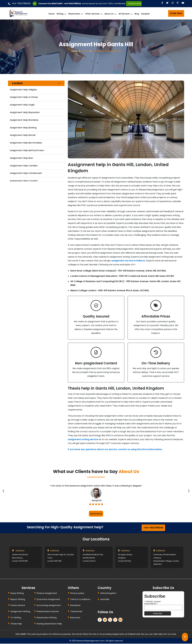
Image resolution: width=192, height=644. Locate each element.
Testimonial (76, 612)
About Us (109, 14)
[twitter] (105, 620)
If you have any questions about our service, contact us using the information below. (115, 450)
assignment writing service (83, 440)
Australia (105, 600)
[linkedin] (111, 620)
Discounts (75, 618)
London (85, 51)
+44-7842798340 (19, 3)
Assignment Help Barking (23, 128)
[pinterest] (116, 620)
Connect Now (134, 4)
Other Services (92, 14)
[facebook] (100, 620)
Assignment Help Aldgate (23, 90)
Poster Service (18, 606)
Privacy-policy (77, 594)
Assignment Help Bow (21, 158)
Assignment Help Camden (24, 166)
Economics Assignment (48, 600)
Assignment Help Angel (22, 105)
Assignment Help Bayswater (25, 112)
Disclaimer (75, 606)
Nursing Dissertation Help (49, 624)
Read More (96, 514)
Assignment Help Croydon (24, 181)
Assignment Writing (20, 612)
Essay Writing (17, 594)
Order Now (176, 13)
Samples (145, 14)
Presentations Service (48, 612)
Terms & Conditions (80, 600)
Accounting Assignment (49, 606)
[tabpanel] (26, 558)
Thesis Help (16, 624)
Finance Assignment (47, 594)
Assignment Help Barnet (23, 135)
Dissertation (74, 14)
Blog (137, 14)
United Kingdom (108, 594)
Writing (60, 14)
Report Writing (18, 600)
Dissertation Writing (47, 618)
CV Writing (16, 618)
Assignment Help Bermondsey (26, 143)
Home (51, 14)
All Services (124, 14)
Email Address (151, 604)
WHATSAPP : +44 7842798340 (66, 4)
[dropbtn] (99, 600)
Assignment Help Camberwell (26, 173)
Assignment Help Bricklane (24, 120)
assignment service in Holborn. (128, 261)
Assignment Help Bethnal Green (27, 150)
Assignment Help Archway (24, 97)
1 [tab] (96, 572)
